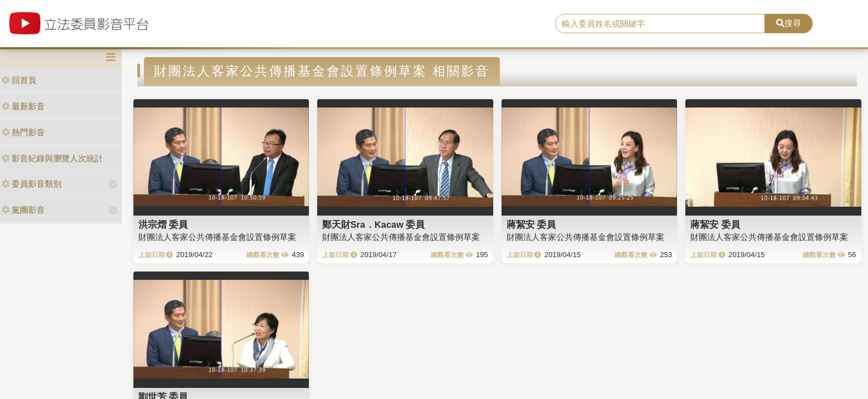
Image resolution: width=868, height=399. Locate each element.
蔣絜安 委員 (531, 224)
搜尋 (789, 23)
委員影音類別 (32, 184)
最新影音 (23, 106)
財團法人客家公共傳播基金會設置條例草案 (217, 237)
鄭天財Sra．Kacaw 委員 (373, 224)
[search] (660, 24)
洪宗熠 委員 (163, 224)
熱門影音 (23, 132)
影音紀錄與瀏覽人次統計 (52, 158)
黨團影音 (23, 210)
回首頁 (19, 80)
